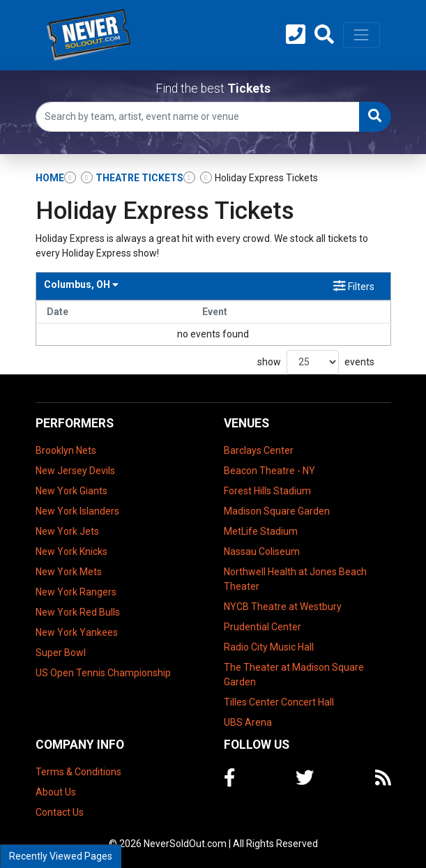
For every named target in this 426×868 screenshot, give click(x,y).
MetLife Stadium (261, 531)
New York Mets (69, 572)
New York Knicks (71, 551)
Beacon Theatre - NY (269, 471)
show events (316, 362)
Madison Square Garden (277, 511)
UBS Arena (248, 722)
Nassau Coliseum (262, 551)
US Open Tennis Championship (103, 673)
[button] (324, 35)
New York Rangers (76, 592)
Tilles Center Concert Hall (279, 702)
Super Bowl (61, 653)
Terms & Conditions (78, 772)
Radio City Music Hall (269, 647)
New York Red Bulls (78, 612)
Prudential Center (263, 627)
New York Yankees (77, 632)
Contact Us (60, 812)
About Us (56, 792)
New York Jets (67, 531)
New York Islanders (77, 511)
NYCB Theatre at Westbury (283, 607)
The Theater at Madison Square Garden (294, 675)
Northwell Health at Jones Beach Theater (295, 579)
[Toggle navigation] (361, 35)
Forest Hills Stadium (267, 491)
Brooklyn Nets (66, 450)
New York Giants (71, 491)
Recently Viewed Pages (61, 856)
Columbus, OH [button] (81, 284)
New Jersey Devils (75, 471)
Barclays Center (259, 450)
